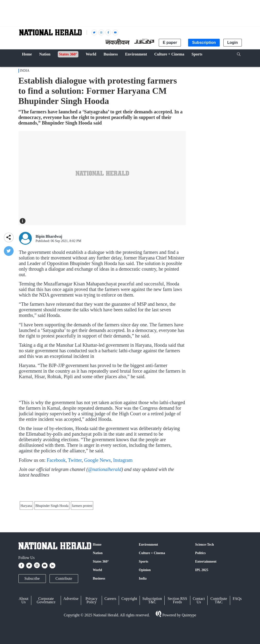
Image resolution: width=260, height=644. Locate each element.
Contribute (64, 636)
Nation (98, 611)
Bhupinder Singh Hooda (52, 561)
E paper (170, 43)
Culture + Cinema (152, 611)
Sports (144, 619)
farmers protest (82, 561)
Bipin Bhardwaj (49, 236)
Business (99, 636)
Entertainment (206, 619)
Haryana (26, 561)
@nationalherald (105, 497)
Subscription (204, 43)
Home (97, 602)
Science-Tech (205, 602)
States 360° (101, 619)
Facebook (56, 488)
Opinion (145, 628)
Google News (97, 488)
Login (233, 43)
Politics (201, 611)
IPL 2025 (202, 628)
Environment (148, 602)
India (25, 71)
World (97, 628)
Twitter (75, 488)
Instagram (123, 488)
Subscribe (32, 636)
